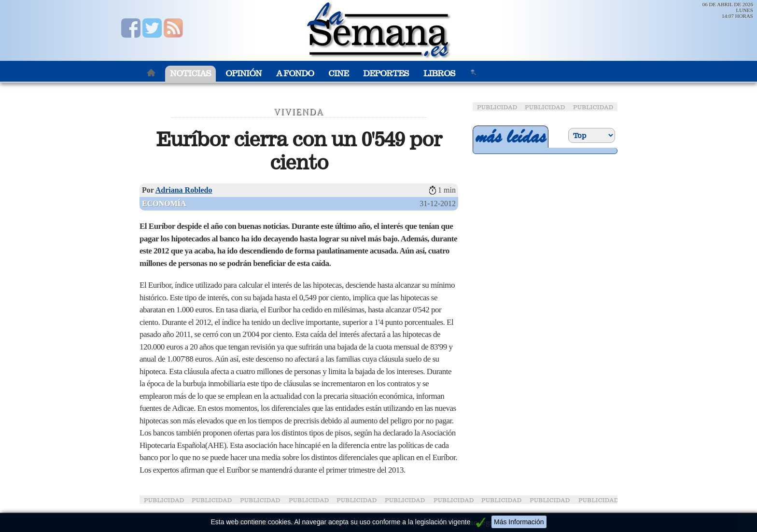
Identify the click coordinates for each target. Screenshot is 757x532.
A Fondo (295, 74)
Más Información (519, 522)
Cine (338, 74)
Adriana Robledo (184, 190)
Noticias (190, 74)
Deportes (386, 74)
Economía (164, 203)
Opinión (244, 74)
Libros (439, 74)
